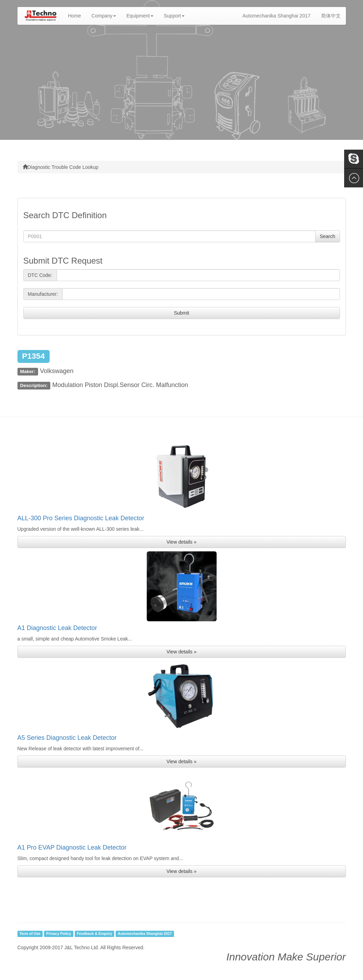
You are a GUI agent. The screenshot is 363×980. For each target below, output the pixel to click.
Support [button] (174, 16)
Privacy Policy (59, 934)
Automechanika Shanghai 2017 (277, 16)
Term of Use (30, 934)
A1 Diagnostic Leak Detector (57, 628)
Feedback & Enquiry (95, 934)
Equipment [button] (140, 16)
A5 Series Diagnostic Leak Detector (67, 738)
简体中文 (331, 16)
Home (77, 15)
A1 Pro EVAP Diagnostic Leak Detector (72, 847)
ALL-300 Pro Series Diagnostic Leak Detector (81, 518)
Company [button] (104, 16)
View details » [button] (181, 542)
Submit (182, 313)
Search (327, 236)
